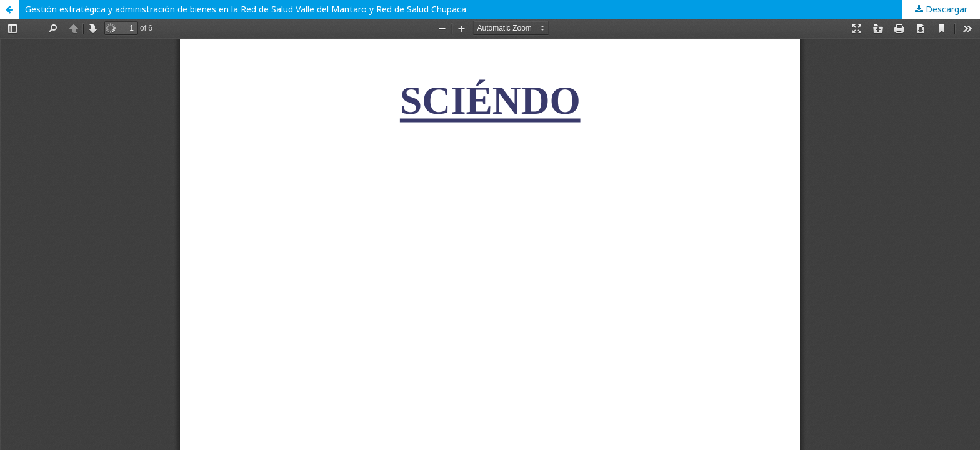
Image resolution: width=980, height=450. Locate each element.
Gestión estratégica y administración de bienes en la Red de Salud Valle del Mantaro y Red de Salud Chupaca (246, 9)
